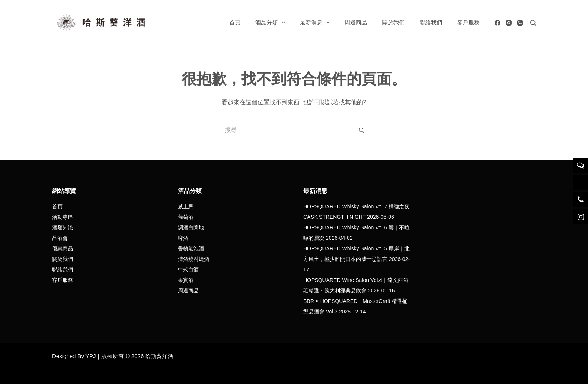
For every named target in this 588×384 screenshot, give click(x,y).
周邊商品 (356, 22)
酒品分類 (272, 23)
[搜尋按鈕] (361, 130)
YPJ (91, 356)
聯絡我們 (431, 22)
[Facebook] (497, 23)
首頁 (235, 22)
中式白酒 (188, 270)
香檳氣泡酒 (191, 248)
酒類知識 (63, 227)
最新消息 (316, 23)
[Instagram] (509, 23)
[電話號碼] (520, 23)
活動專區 (63, 217)
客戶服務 (468, 22)
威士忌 (186, 206)
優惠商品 (63, 248)
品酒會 (60, 238)
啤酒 (183, 238)
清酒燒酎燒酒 (193, 259)
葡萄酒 (186, 217)
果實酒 (186, 280)
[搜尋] (533, 23)
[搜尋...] (286, 130)
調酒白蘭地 (191, 227)
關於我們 (393, 22)
